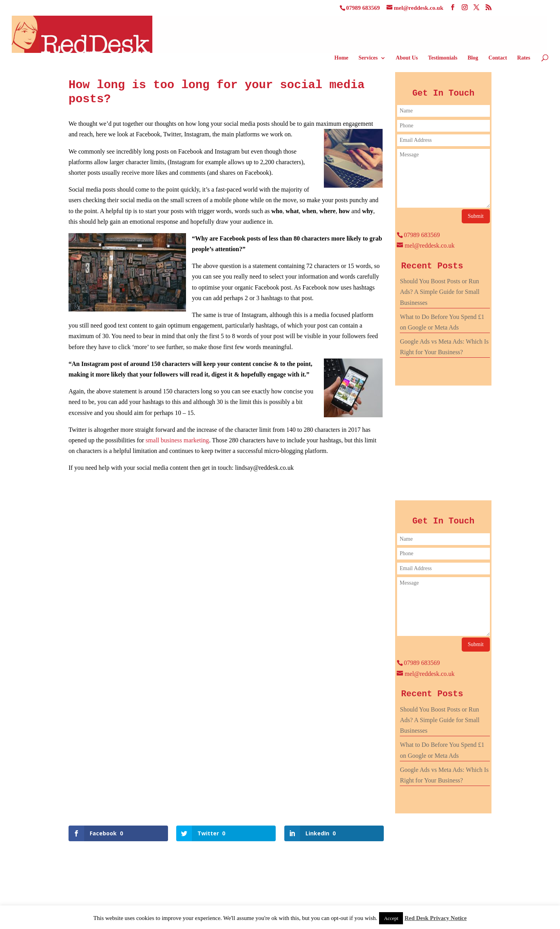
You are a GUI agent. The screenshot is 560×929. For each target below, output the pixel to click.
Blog (473, 58)
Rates (524, 58)
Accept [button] (391, 918)
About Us (407, 58)
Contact (498, 58)
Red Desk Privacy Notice (436, 918)
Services (368, 58)
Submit (476, 216)
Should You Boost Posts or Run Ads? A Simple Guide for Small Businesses (440, 292)
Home (341, 58)
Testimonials (443, 58)
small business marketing (177, 440)
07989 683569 (363, 8)
